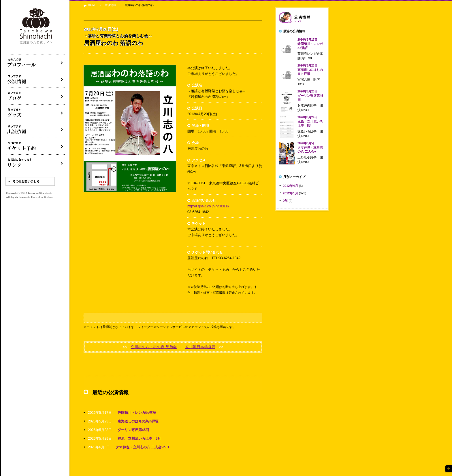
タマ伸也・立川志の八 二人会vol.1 (143, 447)
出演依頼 (36, 130)
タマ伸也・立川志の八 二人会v (310, 147)
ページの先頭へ (448, 469)
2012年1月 (290, 193)
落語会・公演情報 (36, 79)
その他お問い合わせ (30, 181)
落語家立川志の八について (36, 63)
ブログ (36, 96)
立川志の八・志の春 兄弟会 (154, 347)
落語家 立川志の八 (36, 26)
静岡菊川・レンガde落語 (137, 413)
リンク (36, 163)
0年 (285, 201)
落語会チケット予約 (36, 146)
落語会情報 (302, 18)
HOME (92, 5)
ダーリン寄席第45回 (133, 430)
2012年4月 (290, 186)
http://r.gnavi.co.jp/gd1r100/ (208, 206)
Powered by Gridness (42, 197)
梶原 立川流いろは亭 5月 (139, 439)
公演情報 (110, 5)
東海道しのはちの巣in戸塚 (138, 421)
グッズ (36, 113)
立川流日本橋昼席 (200, 347)
